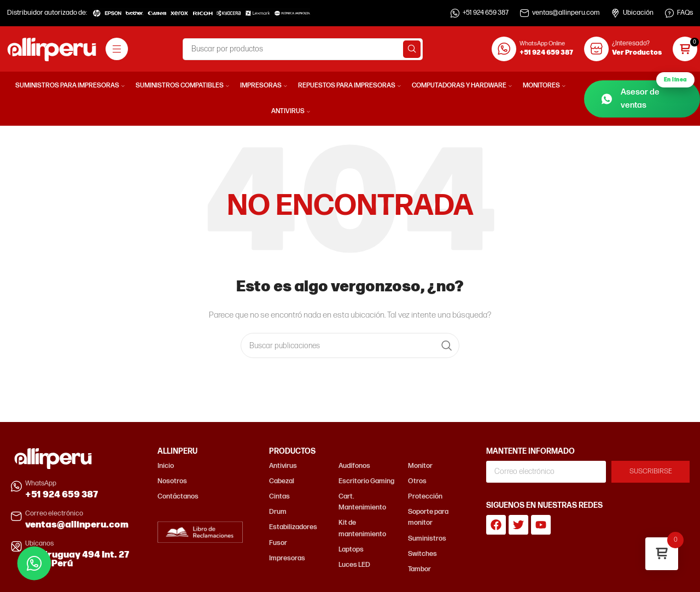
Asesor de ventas (647, 95)
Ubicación (638, 13)
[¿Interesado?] (596, 49)
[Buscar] (303, 49)
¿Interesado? (631, 43)
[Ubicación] (615, 13)
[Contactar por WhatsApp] (34, 563)
